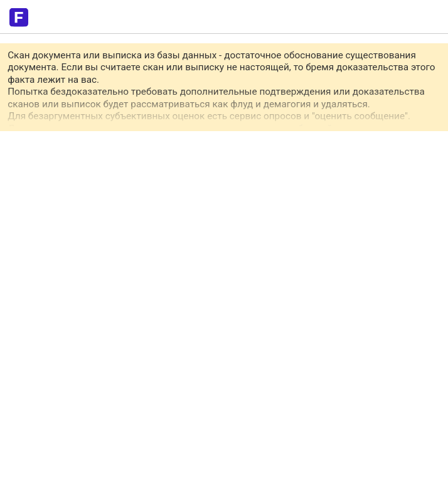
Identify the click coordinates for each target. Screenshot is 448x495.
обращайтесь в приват (343, 129)
